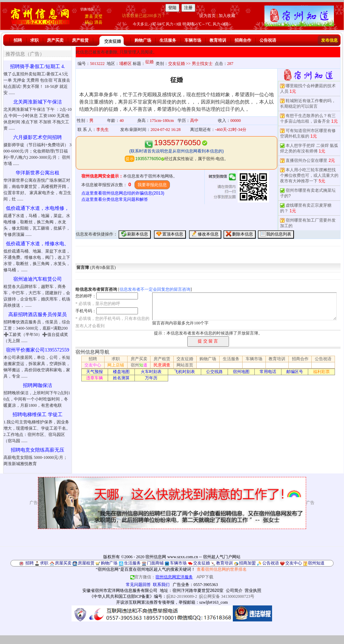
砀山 (89, 22)
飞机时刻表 (185, 372)
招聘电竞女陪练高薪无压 (38, 450)
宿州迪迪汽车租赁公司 (38, 279)
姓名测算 (121, 378)
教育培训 (218, 40)
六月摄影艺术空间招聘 (38, 137)
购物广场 (143, 40)
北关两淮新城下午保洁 (38, 102)
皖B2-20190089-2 (182, 596)
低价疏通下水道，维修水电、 (38, 244)
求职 (34, 40)
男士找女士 (202, 64)
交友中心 (93, 365)
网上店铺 (116, 365)
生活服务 (168, 40)
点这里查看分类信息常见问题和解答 (115, 199)
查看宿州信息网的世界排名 (222, 569)
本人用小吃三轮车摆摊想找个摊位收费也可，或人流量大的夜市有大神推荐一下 (309, 175)
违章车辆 (95, 378)
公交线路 (214, 372)
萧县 (89, 16)
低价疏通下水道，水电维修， (38, 208)
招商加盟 (247, 563)
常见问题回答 (138, 585)
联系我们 (161, 585)
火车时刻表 (151, 372)
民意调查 (162, 365)
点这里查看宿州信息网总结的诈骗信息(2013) (123, 193)
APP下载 (205, 577)
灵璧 (98, 16)
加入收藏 (227, 16)
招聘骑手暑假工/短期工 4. (38, 67)
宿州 (139, 365)
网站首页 (185, 365)
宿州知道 (316, 563)
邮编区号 (295, 372)
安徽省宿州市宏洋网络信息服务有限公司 (120, 591)
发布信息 (329, 40)
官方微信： (162, 577)
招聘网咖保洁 (38, 385)
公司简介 (234, 591)
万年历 (151, 378)
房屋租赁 (86, 563)
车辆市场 (193, 40)
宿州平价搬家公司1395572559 (38, 350)
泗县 (98, 22)
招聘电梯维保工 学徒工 (38, 415)
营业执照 (253, 591)
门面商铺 (155, 563)
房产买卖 (55, 40)
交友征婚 (113, 41)
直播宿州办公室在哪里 (306, 160)
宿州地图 (241, 372)
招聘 (18, 40)
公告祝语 (268, 40)
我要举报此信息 (152, 185)
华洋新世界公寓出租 (38, 173)
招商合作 (243, 40)
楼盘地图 (121, 372)
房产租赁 (80, 40)
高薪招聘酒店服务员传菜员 (38, 315)
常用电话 (268, 372)
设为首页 (207, 16)
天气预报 (95, 372)
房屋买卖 (63, 563)
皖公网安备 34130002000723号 (227, 596)
